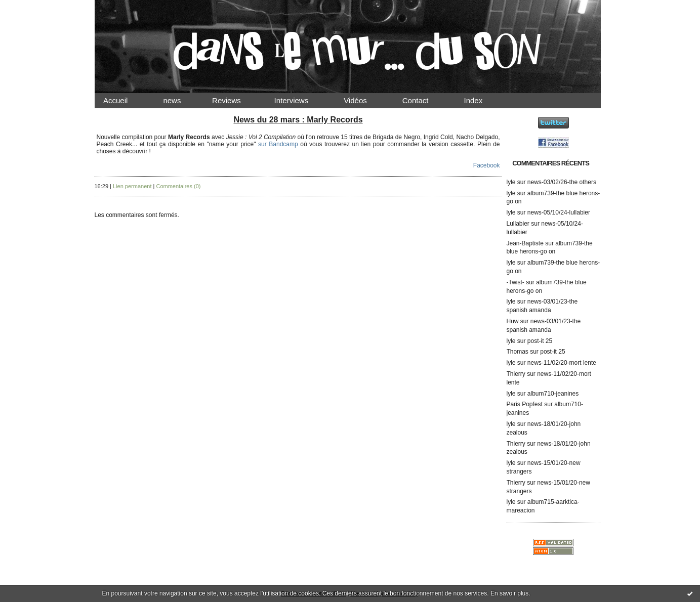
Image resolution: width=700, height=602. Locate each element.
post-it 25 (540, 341)
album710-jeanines (553, 394)
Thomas (518, 352)
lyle (511, 182)
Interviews (300, 100)
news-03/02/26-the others (562, 182)
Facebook (487, 165)
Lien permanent (132, 186)
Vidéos (364, 100)
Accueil (125, 100)
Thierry (516, 374)
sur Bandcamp (278, 144)
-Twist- (516, 282)
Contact (424, 100)
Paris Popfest (525, 404)
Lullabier (518, 224)
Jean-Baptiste (525, 243)
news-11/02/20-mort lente (562, 363)
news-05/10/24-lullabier (559, 212)
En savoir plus (509, 593)
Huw (513, 321)
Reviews (236, 100)
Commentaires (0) (178, 186)
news (180, 100)
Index (482, 100)
